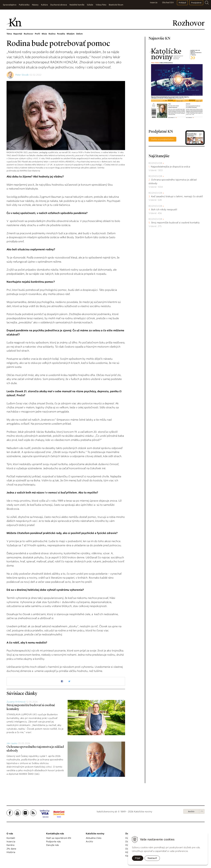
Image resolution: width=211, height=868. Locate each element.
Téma (9, 34)
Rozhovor (29, 34)
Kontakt (11, 838)
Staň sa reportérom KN (59, 838)
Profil (37, 34)
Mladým (71, 34)
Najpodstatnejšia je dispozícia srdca (170, 167)
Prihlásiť (182, 3)
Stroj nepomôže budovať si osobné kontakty (175, 223)
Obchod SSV (168, 2)
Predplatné (196, 3)
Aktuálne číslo (94, 838)
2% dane (11, 849)
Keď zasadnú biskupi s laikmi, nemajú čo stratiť (177, 196)
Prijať (138, 858)
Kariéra (10, 845)
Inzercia (154, 2)
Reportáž (18, 34)
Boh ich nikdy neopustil (164, 210)
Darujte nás (52, 845)
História (11, 852)
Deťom (79, 34)
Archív (191, 811)
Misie (44, 34)
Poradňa (61, 34)
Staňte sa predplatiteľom (162, 139)
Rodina (52, 34)
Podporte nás (53, 842)
